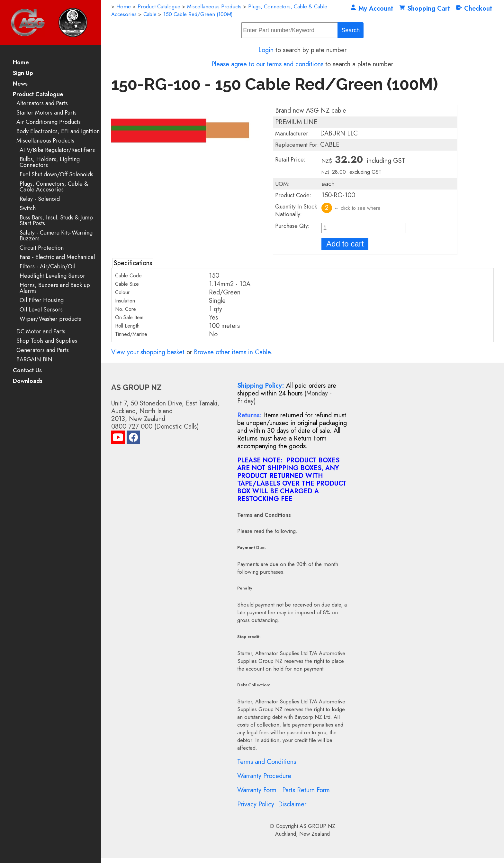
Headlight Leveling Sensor (52, 276)
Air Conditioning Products (49, 122)
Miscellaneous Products (45, 141)
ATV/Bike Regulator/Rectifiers (57, 150)
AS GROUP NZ (317, 826)
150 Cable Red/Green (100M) (198, 14)
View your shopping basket (148, 352)
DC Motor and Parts (41, 332)
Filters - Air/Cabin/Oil (47, 267)
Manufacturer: (292, 134)
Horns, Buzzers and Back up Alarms (55, 288)
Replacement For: (297, 145)
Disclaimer (292, 804)
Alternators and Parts (42, 103)
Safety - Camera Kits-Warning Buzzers (56, 236)
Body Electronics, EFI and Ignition (58, 131)
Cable (150, 14)
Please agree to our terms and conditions (267, 64)
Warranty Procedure (264, 776)
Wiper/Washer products (50, 319)
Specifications (133, 263)
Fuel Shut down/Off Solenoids (56, 175)
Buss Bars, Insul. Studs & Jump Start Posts (56, 221)
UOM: (282, 184)
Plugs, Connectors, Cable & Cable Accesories (54, 187)
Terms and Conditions (267, 762)
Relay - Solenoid (40, 199)
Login (266, 50)
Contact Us (27, 371)
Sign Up (23, 74)
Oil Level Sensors (41, 310)
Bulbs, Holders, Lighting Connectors (50, 162)
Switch (28, 208)
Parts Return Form (306, 790)
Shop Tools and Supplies (47, 341)
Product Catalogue (38, 95)
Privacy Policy (256, 804)
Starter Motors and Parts (46, 113)
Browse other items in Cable (232, 352)
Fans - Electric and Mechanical (57, 257)
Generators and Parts (43, 350)
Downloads (28, 381)
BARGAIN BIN (34, 360)
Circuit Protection (42, 248)
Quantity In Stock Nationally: (296, 210)
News (20, 84)
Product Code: (293, 195)
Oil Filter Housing (42, 300)
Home (21, 63)
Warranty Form (257, 790)
